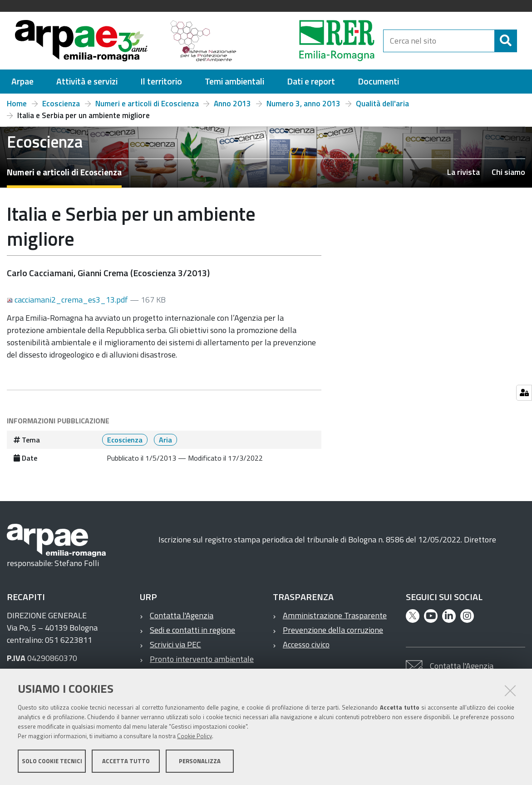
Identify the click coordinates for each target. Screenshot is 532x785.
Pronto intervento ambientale (202, 659)
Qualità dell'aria (382, 104)
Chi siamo (508, 172)
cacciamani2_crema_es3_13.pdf (68, 300)
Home (17, 104)
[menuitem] (22, 82)
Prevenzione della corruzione (333, 630)
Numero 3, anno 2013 (303, 104)
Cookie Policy (195, 736)
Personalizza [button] (200, 761)
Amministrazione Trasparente (335, 615)
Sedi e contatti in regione (192, 630)
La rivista (463, 172)
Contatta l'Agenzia (182, 615)
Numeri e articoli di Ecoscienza (147, 104)
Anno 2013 (232, 104)
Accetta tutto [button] (126, 761)
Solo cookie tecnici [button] (52, 761)
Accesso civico (306, 644)
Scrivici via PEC (175, 644)
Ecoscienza (61, 104)
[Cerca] (506, 41)
